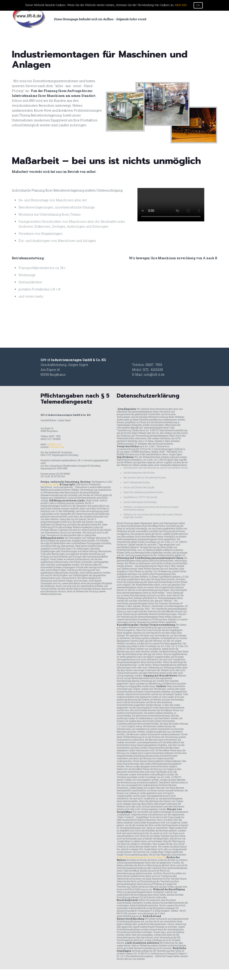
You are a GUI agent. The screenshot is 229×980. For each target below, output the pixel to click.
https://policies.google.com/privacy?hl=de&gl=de (141, 857)
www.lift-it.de (57, 447)
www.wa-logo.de (51, 485)
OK (198, 5)
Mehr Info (181, 5)
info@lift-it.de (154, 375)
